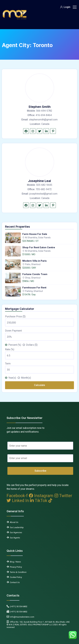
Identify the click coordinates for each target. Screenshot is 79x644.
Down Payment (13, 331)
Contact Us (14, 582)
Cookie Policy (15, 577)
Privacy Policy (15, 567)
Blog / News (15, 562)
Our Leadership (16, 527)
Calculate (39, 385)
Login (65, 7)
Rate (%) (10, 349)
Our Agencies (15, 532)
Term (8, 364)
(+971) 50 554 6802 (18, 606)
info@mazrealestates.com (22, 617)
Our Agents (14, 538)
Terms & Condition (18, 572)
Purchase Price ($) (15, 316)
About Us (14, 522)
